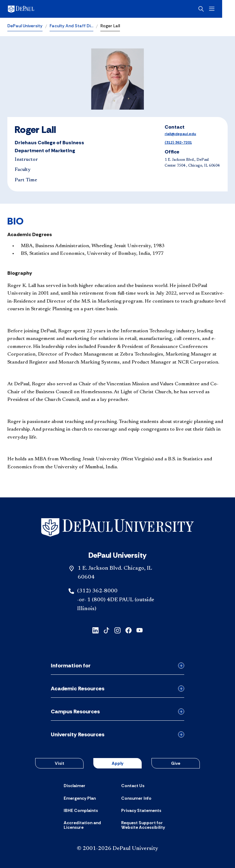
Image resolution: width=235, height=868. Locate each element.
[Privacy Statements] (141, 810)
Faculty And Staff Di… (71, 26)
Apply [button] (117, 763)
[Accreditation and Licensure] (89, 825)
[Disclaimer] (75, 786)
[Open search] (214, 9)
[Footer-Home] (117, 528)
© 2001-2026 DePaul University (117, 849)
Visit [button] (60, 763)
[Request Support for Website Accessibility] (146, 825)
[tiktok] (106, 630)
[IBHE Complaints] (81, 810)
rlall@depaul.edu (180, 134)
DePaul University (25, 26)
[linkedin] (95, 630)
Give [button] (176, 763)
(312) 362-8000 (97, 591)
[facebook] (129, 630)
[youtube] (140, 630)
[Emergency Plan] (80, 798)
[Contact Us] (133, 786)
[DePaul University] (55, 9)
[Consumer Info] (136, 798)
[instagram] (117, 630)
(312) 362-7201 (178, 142)
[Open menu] (225, 9)
